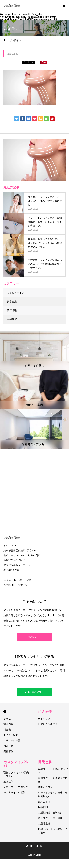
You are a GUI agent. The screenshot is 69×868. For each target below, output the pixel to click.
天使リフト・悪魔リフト (17, 787)
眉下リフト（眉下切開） (51, 818)
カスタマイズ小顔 (16, 764)
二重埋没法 (44, 823)
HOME (5, 711)
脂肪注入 (8, 782)
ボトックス (44, 719)
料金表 (7, 730)
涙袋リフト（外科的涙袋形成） (53, 780)
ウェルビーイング (17, 293)
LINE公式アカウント (34, 692)
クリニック (10, 719)
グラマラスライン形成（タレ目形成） (53, 794)
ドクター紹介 (11, 735)
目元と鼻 (45, 762)
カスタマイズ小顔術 (14, 792)
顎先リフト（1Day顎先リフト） (16, 774)
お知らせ (8, 746)
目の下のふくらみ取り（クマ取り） (53, 831)
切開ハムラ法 (45, 787)
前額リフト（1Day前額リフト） (53, 771)
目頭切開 (43, 807)
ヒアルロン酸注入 (48, 724)
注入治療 (45, 712)
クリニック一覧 (12, 740)
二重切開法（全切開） (50, 813)
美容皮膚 (12, 319)
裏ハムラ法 (44, 802)
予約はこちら (35, 637)
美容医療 (12, 302)
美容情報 (12, 310)
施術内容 (8, 724)
